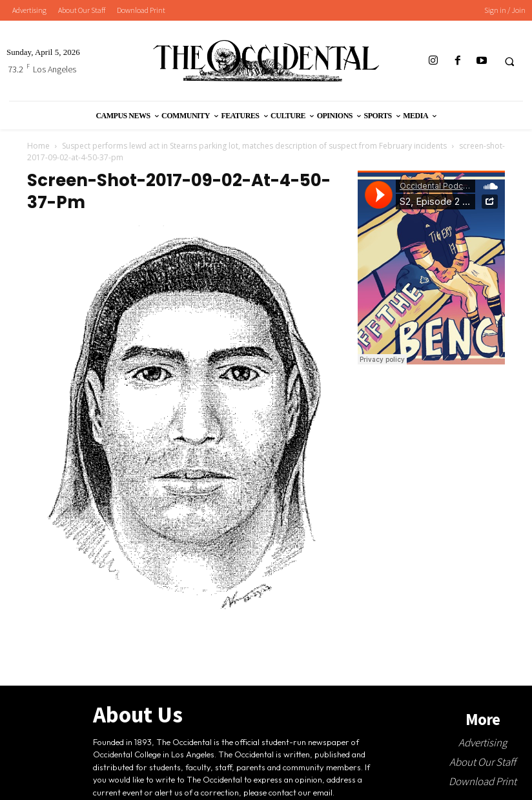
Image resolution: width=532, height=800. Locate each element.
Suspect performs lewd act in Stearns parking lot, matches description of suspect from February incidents (254, 146)
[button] (509, 61)
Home (38, 146)
